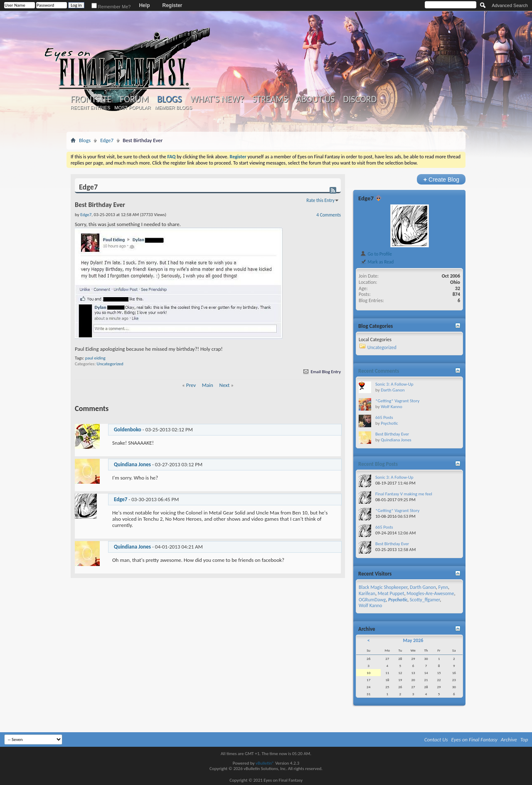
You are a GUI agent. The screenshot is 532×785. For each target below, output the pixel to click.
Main (208, 385)
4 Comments (329, 215)
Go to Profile (376, 254)
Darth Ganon (393, 390)
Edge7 (107, 140)
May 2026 (413, 640)
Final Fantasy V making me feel (404, 494)
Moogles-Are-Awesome (430, 593)
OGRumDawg (372, 600)
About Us (315, 99)
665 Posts (384, 417)
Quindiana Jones (132, 464)
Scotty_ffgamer (425, 600)
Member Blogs (173, 108)
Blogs (169, 99)
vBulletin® (265, 763)
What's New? (217, 99)
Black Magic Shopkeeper (383, 587)
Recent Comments (379, 371)
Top (524, 739)
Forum (134, 99)
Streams (270, 99)
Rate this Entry (320, 200)
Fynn (443, 587)
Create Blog (441, 179)
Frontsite (91, 99)
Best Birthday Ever (392, 434)
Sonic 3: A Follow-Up (394, 384)
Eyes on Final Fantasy (474, 739)
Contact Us (436, 739)
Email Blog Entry (321, 372)
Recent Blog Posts (378, 464)
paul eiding (95, 358)
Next (225, 385)
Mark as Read (377, 262)
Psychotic (389, 423)
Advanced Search (510, 5)
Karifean (367, 593)
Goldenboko (128, 429)
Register (172, 5)
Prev (191, 385)
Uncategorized (110, 364)
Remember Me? (111, 7)
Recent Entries (91, 108)
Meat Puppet (391, 593)
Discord (360, 99)
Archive (509, 739)
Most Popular (132, 108)
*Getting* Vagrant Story (397, 401)
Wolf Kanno (392, 407)
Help (144, 5)
